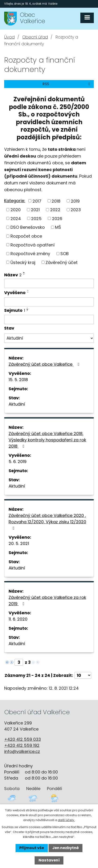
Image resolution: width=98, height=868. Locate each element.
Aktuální (17, 404)
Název (13, 275)
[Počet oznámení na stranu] (83, 675)
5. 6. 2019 (18, 462)
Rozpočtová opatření (33, 245)
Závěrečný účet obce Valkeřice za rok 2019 (47, 601)
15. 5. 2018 (18, 380)
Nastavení (49, 860)
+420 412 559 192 (22, 745)
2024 (16, 218)
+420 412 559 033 (23, 739)
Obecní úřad (35, 37)
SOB (65, 254)
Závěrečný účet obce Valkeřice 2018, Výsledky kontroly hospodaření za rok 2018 (47, 440)
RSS (67, 84)
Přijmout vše (32, 848)
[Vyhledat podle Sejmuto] (49, 320)
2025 (36, 218)
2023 (76, 210)
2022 (55, 210)
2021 (35, 210)
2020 (16, 210)
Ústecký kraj (23, 262)
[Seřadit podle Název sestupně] (24, 274)
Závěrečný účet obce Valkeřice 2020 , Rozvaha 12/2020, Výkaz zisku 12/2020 (47, 521)
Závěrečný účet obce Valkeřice (45, 364)
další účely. (66, 820)
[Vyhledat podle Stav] (49, 338)
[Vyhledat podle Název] (49, 283)
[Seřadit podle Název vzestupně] (24, 273)
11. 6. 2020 (18, 619)
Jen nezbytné (65, 848)
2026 (57, 218)
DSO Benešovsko (28, 227)
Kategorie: (15, 201)
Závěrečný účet (62, 262)
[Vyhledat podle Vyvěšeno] (49, 302)
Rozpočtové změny (30, 254)
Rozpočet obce (26, 236)
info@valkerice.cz (22, 751)
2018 (56, 201)
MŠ (58, 227)
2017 (37, 201)
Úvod (9, 37)
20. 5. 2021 (19, 543)
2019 (75, 201)
